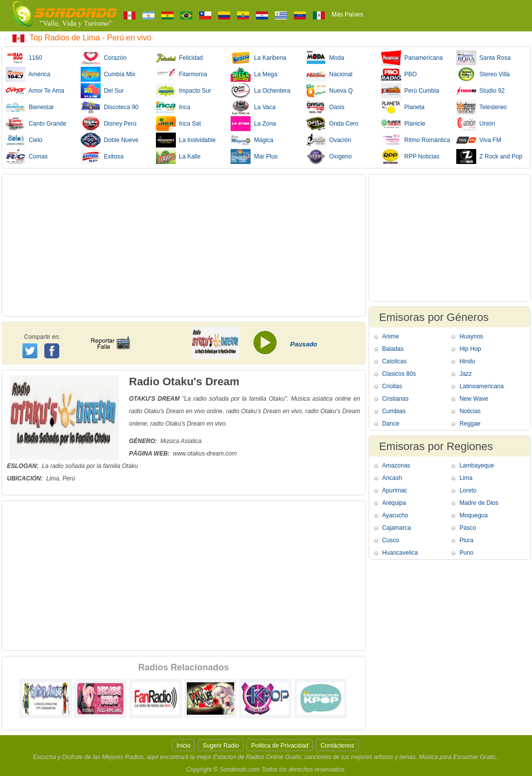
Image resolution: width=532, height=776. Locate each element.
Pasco (467, 528)
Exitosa (102, 156)
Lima (466, 478)
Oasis (325, 107)
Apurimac (395, 490)
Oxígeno (329, 156)
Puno (466, 553)
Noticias (470, 411)
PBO (399, 74)
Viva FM (479, 140)
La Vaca (253, 107)
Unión (476, 124)
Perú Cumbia (410, 91)
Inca (173, 107)
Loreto (468, 490)
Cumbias (394, 411)
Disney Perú (109, 124)
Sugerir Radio (221, 746)
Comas (27, 156)
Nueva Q (329, 91)
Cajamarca (397, 528)
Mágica (252, 140)
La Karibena (258, 58)
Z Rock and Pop (489, 156)
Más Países (347, 14)
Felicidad (180, 58)
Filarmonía (182, 74)
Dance (391, 424)
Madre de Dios (479, 503)
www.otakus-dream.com (205, 454)
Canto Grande (36, 124)
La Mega (254, 74)
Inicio (183, 746)
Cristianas (395, 399)
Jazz (465, 374)
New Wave (474, 399)
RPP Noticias (410, 156)
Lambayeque (476, 466)
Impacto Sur (184, 91)
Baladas (393, 349)
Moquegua (473, 515)
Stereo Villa (483, 74)
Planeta (403, 107)
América (28, 74)
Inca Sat (179, 124)
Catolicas (394, 361)
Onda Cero (332, 124)
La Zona (253, 124)
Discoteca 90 (110, 107)
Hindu (467, 361)
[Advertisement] (184, 245)
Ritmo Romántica (416, 140)
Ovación (329, 140)
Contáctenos (337, 746)
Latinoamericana (481, 386)
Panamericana (412, 58)
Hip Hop (470, 349)
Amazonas (396, 466)
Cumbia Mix (108, 74)
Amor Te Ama (35, 91)
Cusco (391, 540)
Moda (325, 58)
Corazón (104, 58)
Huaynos (471, 336)
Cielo (24, 140)
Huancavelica (400, 553)
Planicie (403, 124)
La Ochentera (260, 91)
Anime (391, 336)
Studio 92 (480, 91)
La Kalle (178, 156)
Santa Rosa (483, 58)
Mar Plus (254, 156)
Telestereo (482, 107)
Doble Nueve (110, 140)
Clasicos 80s (399, 374)
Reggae (470, 424)
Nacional (329, 74)
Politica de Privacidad (280, 746)
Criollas (392, 386)
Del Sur (102, 91)
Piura (466, 540)
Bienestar (30, 107)
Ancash (392, 478)
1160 (24, 58)
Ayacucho (395, 515)
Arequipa (394, 503)
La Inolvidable (186, 140)
